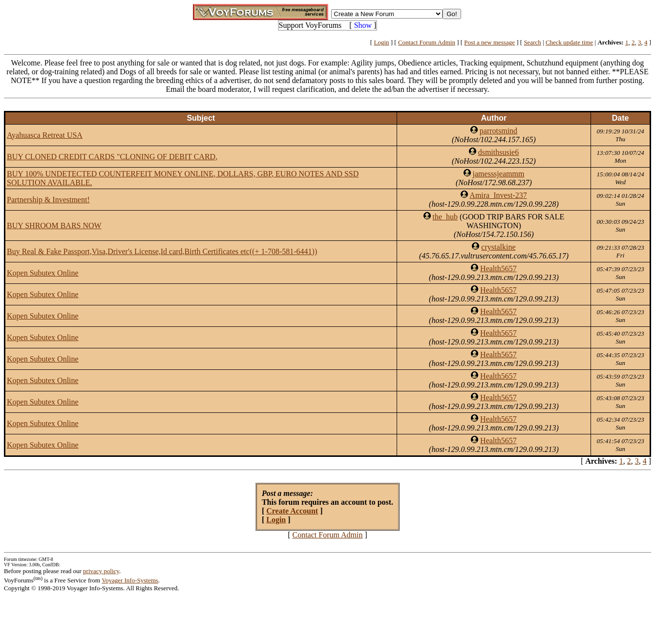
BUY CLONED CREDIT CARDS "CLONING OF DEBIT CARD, (112, 157)
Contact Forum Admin (427, 42)
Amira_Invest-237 (498, 195)
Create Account (292, 511)
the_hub (445, 217)
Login (381, 42)
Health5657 (498, 268)
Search (532, 42)
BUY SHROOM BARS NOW (54, 225)
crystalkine (498, 247)
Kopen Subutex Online (43, 273)
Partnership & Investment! (48, 200)
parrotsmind (498, 131)
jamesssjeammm (499, 174)
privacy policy (101, 571)
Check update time (569, 42)
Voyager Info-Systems (130, 580)
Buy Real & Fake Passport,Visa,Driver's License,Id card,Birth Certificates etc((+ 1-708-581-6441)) (162, 251)
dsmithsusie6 (499, 152)
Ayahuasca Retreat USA (45, 135)
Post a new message (489, 42)
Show (363, 25)
